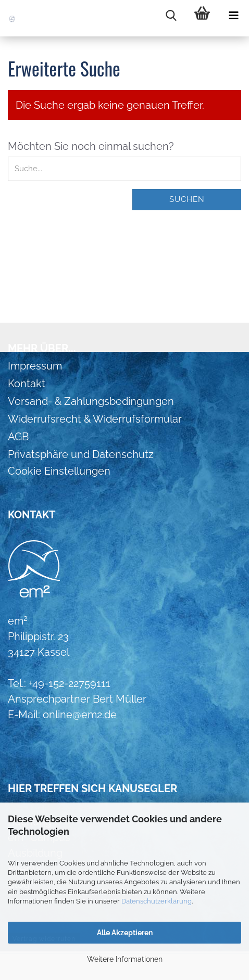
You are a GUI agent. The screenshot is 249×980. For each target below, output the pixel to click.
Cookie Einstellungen (59, 471)
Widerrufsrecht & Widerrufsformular (95, 419)
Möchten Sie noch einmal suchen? (91, 146)
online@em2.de (80, 715)
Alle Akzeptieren (125, 933)
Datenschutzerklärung (157, 901)
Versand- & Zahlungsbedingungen (91, 401)
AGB (18, 437)
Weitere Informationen (125, 959)
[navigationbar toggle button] (233, 16)
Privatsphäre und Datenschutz (81, 454)
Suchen (187, 199)
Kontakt (27, 384)
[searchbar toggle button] (171, 16)
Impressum (35, 366)
